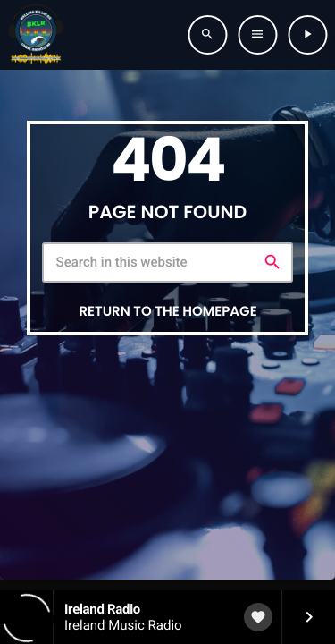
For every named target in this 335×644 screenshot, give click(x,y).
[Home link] (36, 35)
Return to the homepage (167, 312)
